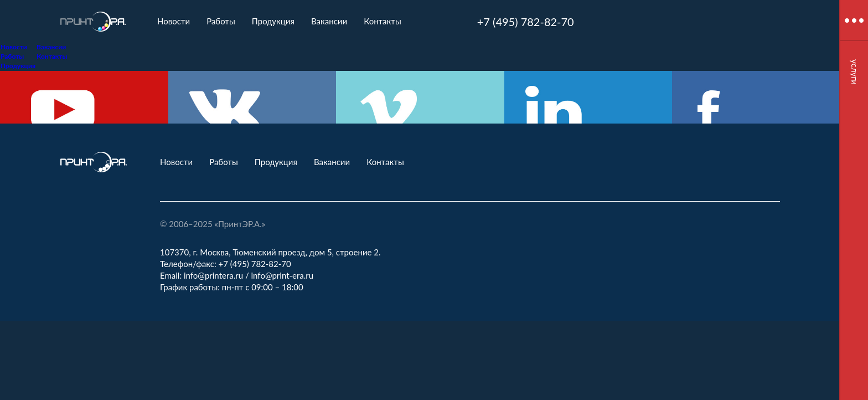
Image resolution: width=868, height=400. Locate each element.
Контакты (383, 21)
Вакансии (329, 21)
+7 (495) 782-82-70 (526, 22)
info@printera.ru (213, 275)
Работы (221, 21)
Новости (174, 21)
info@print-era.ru (283, 275)
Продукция (273, 21)
